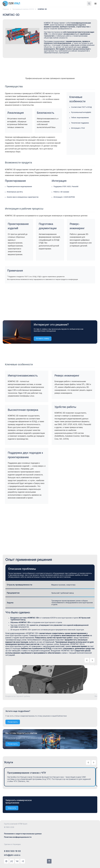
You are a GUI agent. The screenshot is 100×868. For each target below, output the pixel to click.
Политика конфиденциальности (18, 837)
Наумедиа (17, 844)
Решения (6, 9)
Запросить (12, 808)
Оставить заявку (43, 338)
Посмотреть (13, 722)
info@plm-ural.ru (12, 855)
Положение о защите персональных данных (23, 834)
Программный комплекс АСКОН (23, 9)
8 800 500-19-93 (12, 851)
